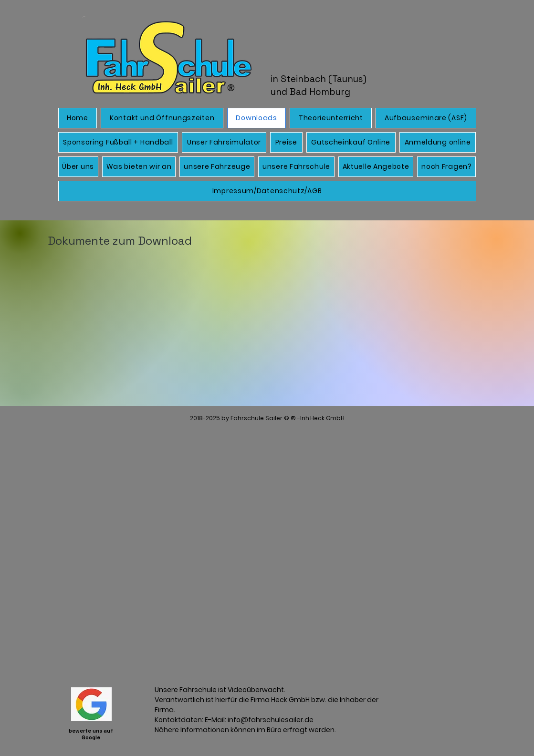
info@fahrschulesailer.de (271, 720)
